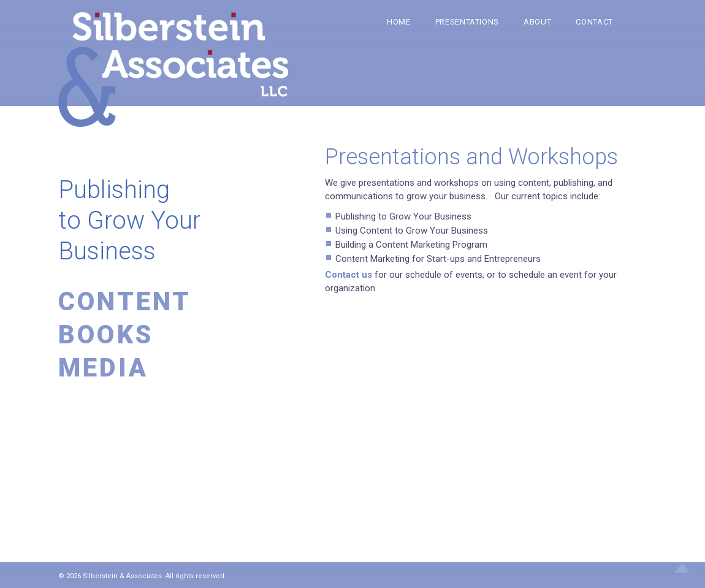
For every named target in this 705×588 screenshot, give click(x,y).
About (537, 22)
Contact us (350, 275)
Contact (594, 22)
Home (399, 22)
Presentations (467, 22)
